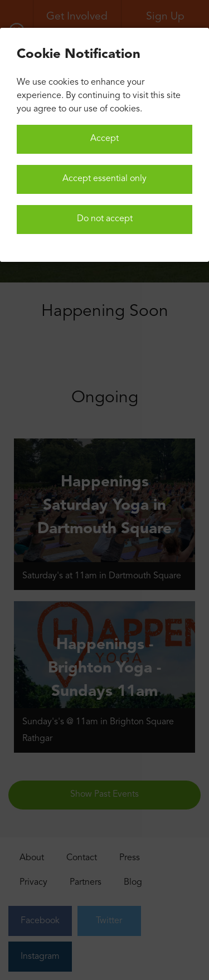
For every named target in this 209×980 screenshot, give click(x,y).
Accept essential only (104, 179)
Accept (104, 139)
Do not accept (105, 219)
